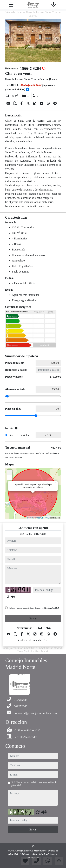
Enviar (33, 618)
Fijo (11, 435)
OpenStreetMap (43, 518)
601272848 (40, 534)
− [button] (10, 477)
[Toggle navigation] (11, 5)
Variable (25, 435)
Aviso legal (44, 854)
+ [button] (10, 472)
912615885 (26, 534)
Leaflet (30, 518)
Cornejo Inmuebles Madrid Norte (31, 851)
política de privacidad (50, 608)
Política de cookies (28, 854)
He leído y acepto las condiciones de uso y (34, 608)
